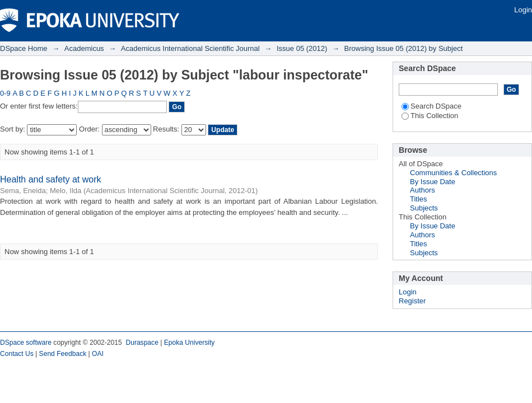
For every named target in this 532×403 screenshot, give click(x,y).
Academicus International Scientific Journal (190, 48)
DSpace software (26, 343)
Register (412, 301)
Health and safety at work (51, 179)
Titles (419, 199)
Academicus (84, 48)
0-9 (5, 93)
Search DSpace (431, 106)
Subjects (424, 208)
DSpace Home (24, 48)
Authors (423, 190)
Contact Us (17, 354)
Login (523, 10)
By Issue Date (433, 182)
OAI (98, 354)
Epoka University (190, 343)
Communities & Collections (453, 173)
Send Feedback (63, 354)
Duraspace (142, 343)
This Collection (430, 116)
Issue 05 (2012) (302, 48)
